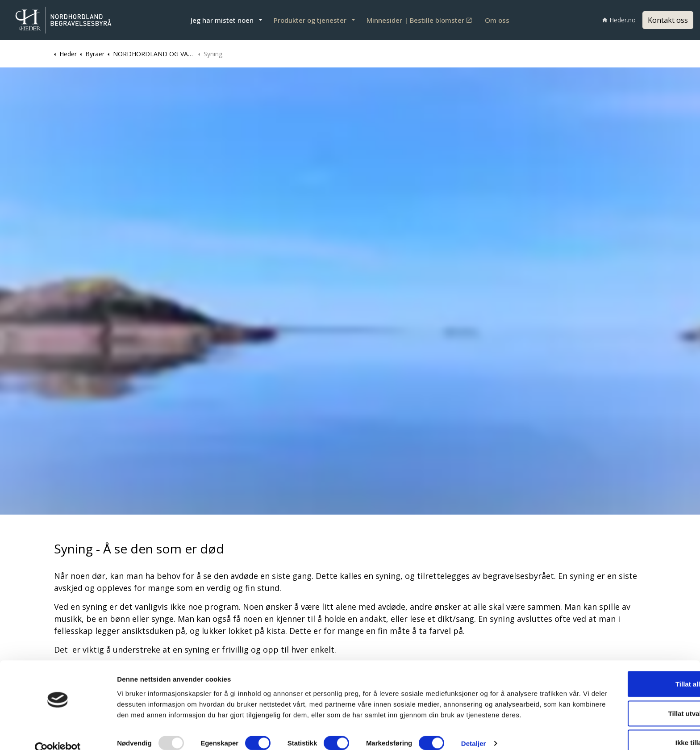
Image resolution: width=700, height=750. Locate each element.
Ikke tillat (625, 721)
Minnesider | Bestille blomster (419, 20)
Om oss (497, 20)
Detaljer (474, 732)
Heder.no (619, 20)
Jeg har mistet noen (222, 20)
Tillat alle (625, 662)
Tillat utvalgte (625, 692)
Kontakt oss (668, 20)
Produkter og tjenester (310, 20)
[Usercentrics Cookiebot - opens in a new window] (58, 733)
